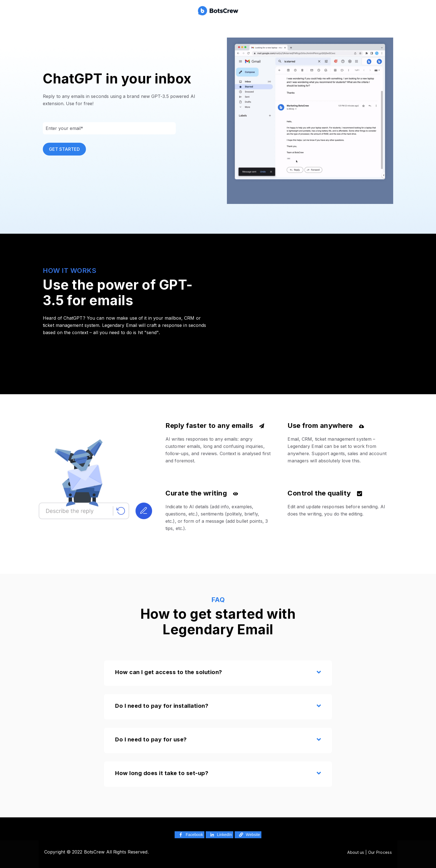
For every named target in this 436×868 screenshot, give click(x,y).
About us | (358, 852)
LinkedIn (220, 835)
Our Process (380, 852)
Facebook (190, 835)
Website (249, 835)
